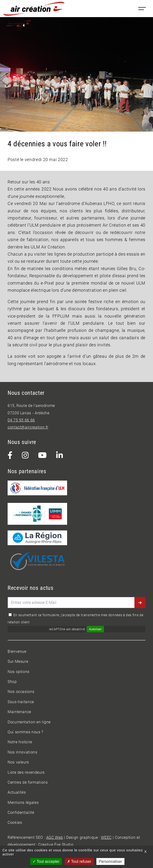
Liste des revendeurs (26, 772)
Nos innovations (22, 752)
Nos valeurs (18, 762)
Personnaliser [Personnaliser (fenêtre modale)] (110, 861)
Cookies (15, 823)
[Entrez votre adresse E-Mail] (76, 603)
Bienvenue (17, 651)
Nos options (19, 672)
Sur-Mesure (18, 661)
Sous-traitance (21, 702)
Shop (12, 682)
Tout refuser (79, 861)
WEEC (106, 837)
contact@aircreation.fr (28, 427)
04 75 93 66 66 (21, 420)
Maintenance (19, 712)
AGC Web (54, 837)
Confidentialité (21, 813)
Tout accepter (46, 861)
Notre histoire (20, 742)
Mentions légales (23, 803)
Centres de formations (28, 782)
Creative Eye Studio (56, 845)
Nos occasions (21, 692)
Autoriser (95, 629)
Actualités (17, 792)
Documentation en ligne (29, 722)
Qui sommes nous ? (25, 732)
